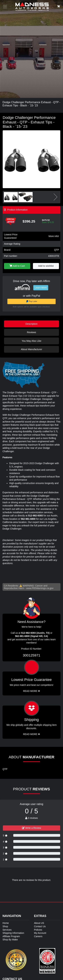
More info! (54, 236)
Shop (5, 926)
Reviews (31, 332)
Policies (38, 930)
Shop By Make (10, 940)
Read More (32, 691)
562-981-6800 (28, 519)
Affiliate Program (11, 936)
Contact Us (40, 926)
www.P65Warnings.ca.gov (40, 588)
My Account (40, 933)
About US (39, 923)
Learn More (41, 288)
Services (7, 930)
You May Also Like (32, 341)
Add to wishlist (46, 266)
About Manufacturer (31, 349)
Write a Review (32, 828)
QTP (57, 250)
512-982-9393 (36, 516)
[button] (56, 159)
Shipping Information (13, 933)
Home (6, 923)
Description (32, 324)
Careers (38, 936)
